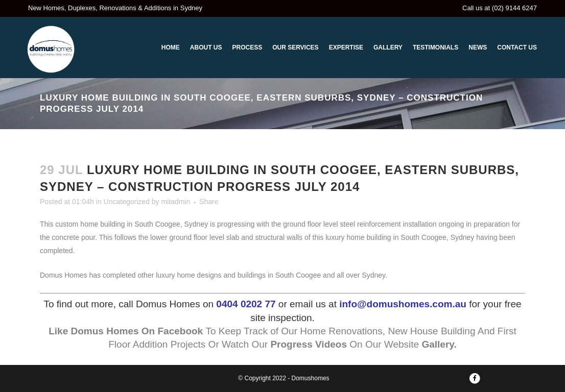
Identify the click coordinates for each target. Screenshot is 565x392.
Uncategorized (127, 202)
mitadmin (175, 202)
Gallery (438, 344)
